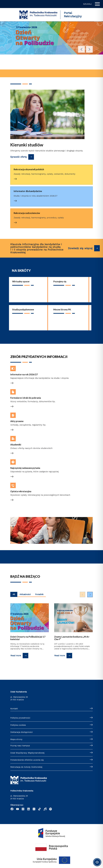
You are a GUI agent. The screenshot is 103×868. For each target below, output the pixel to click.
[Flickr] (34, 809)
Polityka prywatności (20, 718)
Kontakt (14, 709)
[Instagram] (23, 809)
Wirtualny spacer (21, 281)
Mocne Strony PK (62, 309)
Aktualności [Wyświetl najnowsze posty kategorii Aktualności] (25, 594)
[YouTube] (18, 809)
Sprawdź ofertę (19, 157)
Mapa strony (16, 739)
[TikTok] (39, 809)
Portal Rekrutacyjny (73, 15)
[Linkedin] (28, 809)
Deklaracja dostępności (21, 732)
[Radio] (45, 809)
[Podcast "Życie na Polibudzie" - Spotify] (50, 809)
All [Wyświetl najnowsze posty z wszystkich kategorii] (14, 594)
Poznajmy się (60, 281)
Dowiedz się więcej (80, 248)
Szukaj (88, 4)
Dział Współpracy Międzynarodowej (27, 753)
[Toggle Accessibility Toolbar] (97, 862)
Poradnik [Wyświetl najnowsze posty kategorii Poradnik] (39, 594)
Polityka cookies (18, 725)
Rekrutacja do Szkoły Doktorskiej (26, 767)
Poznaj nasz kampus (20, 746)
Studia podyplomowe (23, 309)
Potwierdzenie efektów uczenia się (27, 760)
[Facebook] (12, 809)
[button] (82, 49)
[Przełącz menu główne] (97, 4)
